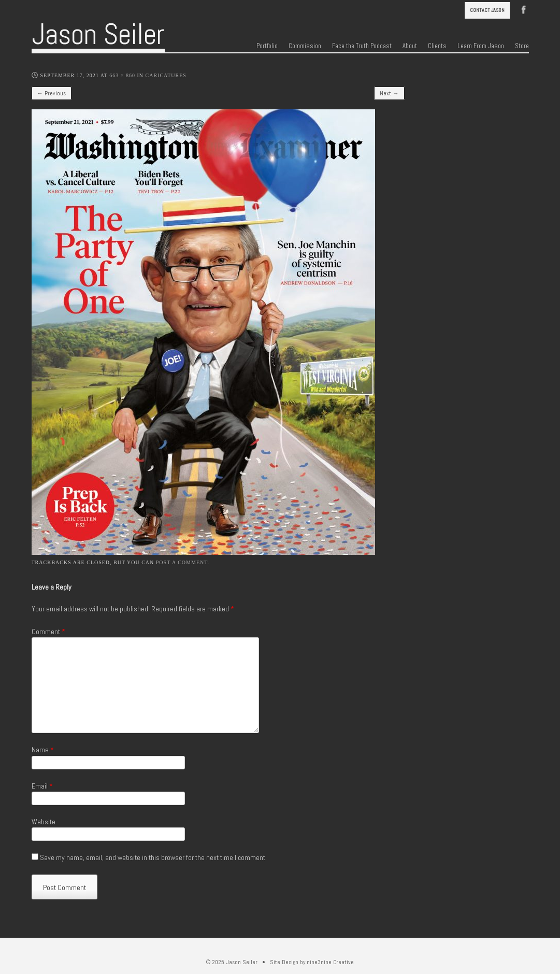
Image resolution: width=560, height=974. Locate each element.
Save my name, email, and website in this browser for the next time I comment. (153, 857)
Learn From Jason (481, 46)
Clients (437, 46)
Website (44, 822)
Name (43, 750)
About (410, 46)
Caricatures (166, 75)
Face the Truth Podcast (362, 46)
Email (42, 786)
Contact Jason (487, 10)
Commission (305, 46)
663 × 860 (122, 75)
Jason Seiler (98, 34)
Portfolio (267, 46)
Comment (48, 632)
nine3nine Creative (330, 962)
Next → (389, 93)
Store (522, 46)
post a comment (182, 562)
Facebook (524, 9)
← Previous (52, 93)
